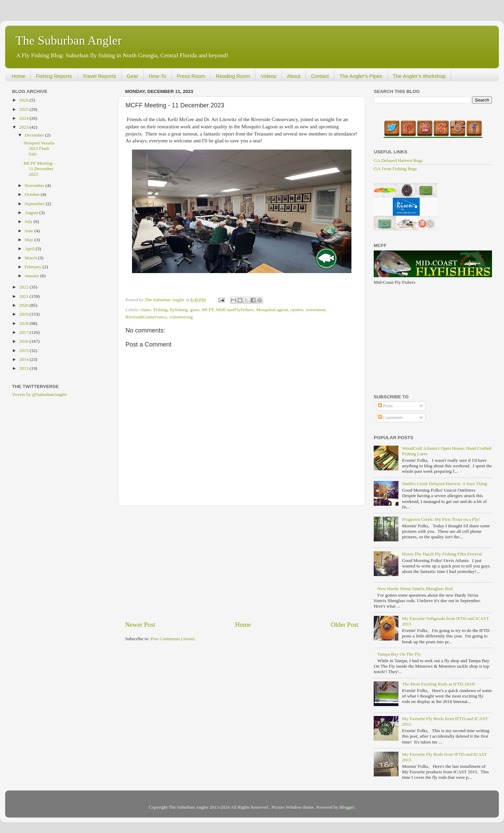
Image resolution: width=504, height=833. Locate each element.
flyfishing (179, 310)
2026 (24, 100)
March (31, 258)
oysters (297, 310)
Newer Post (140, 625)
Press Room (191, 76)
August (32, 213)
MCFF (208, 310)
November (35, 185)
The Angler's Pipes (361, 76)
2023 (24, 127)
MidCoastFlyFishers (235, 310)
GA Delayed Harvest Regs (398, 160)
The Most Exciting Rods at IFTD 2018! (439, 684)
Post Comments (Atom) (172, 639)
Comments (391, 417)
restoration (316, 310)
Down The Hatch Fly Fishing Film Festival (442, 554)
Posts (385, 406)
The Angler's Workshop (419, 76)
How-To (158, 76)
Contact (320, 76)
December (35, 135)
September (35, 204)
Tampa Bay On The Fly (399, 654)
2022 (24, 287)
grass (195, 310)
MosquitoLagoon (272, 310)
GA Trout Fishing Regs (395, 169)
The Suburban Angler (69, 40)
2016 (24, 341)
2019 (24, 314)
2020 (24, 305)
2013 (24, 368)
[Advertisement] (242, 563)
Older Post (345, 625)
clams (146, 310)
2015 (24, 350)
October (33, 194)
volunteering (181, 317)
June (29, 231)
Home (19, 76)
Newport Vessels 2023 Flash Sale (39, 148)
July (29, 221)
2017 (24, 332)
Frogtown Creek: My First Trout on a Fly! (441, 519)
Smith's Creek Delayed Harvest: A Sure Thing (444, 484)
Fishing (160, 310)
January (32, 276)
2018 (24, 323)
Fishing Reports (54, 76)
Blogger (347, 807)
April (30, 249)
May (29, 240)
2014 (24, 359)
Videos (268, 76)
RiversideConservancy (146, 317)
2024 (24, 118)
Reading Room (233, 76)
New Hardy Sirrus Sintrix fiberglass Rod (415, 589)
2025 (24, 109)
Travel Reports (99, 76)
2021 (24, 296)
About (294, 76)
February (34, 267)
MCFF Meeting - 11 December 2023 (39, 169)
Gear (133, 76)
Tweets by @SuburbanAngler (39, 394)
